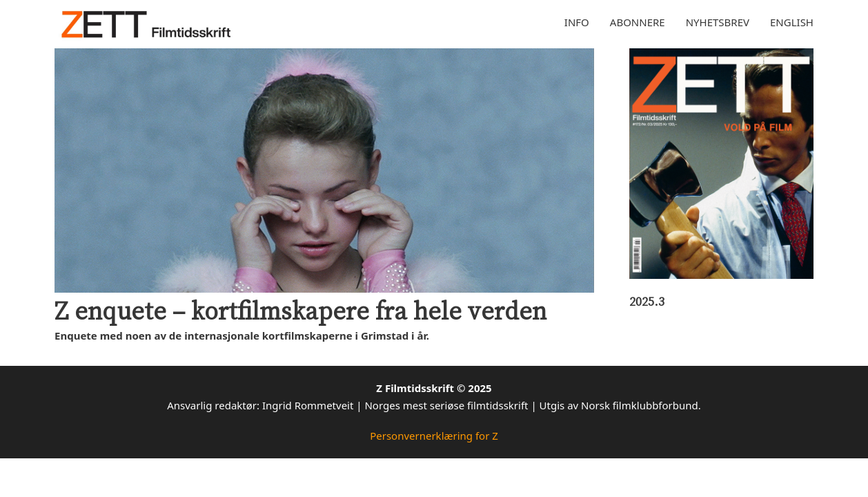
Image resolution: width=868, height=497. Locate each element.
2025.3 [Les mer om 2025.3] (647, 301)
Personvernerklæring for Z (434, 436)
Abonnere (638, 22)
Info (577, 22)
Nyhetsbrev (718, 22)
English (792, 22)
